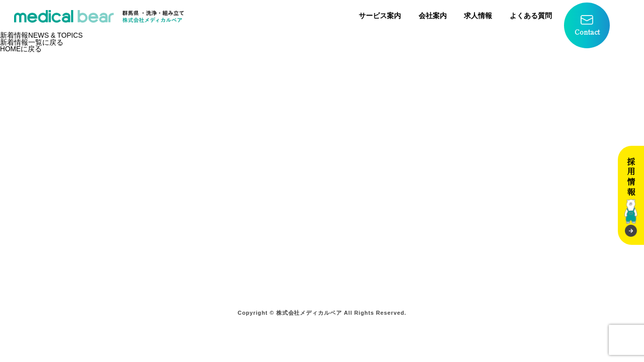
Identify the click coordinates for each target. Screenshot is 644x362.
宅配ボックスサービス (152, 264)
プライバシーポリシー (372, 225)
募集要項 (447, 200)
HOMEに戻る (21, 49)
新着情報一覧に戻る (32, 42)
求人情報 (478, 16)
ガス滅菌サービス (144, 251)
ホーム (125, 187)
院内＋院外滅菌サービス (155, 238)
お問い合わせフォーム (372, 212)
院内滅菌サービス (144, 212)
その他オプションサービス (265, 200)
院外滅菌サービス (144, 225)
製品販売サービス (144, 277)
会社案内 (433, 16)
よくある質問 (531, 16)
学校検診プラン (247, 187)
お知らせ (349, 238)
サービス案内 (380, 16)
